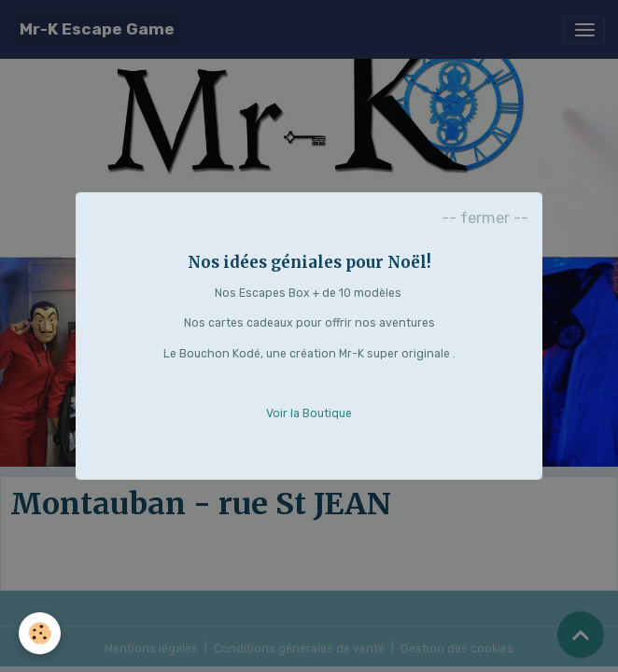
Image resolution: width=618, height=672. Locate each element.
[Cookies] (40, 633)
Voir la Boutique (309, 413)
